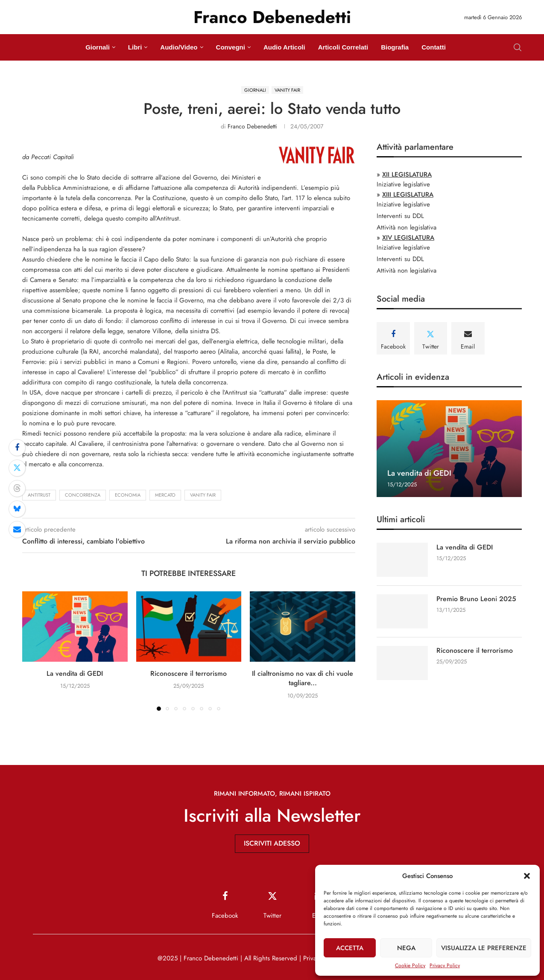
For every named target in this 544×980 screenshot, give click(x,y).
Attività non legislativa (407, 227)
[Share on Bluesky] (17, 509)
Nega (406, 948)
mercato (165, 495)
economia (128, 495)
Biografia (395, 47)
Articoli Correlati (343, 47)
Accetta (350, 948)
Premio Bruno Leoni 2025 (476, 599)
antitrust (39, 495)
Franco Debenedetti (252, 126)
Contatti (434, 47)
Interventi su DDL (400, 216)
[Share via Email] (17, 529)
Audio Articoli (284, 47)
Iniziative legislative (403, 184)
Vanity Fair (203, 495)
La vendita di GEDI (75, 673)
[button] (527, 876)
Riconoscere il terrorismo (189, 673)
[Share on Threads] (17, 489)
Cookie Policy (410, 965)
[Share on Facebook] (17, 448)
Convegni (231, 47)
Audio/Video (179, 47)
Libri (135, 47)
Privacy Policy (445, 965)
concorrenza (83, 495)
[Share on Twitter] (17, 468)
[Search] (518, 47)
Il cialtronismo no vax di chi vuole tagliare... (303, 678)
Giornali (98, 47)
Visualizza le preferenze (484, 948)
